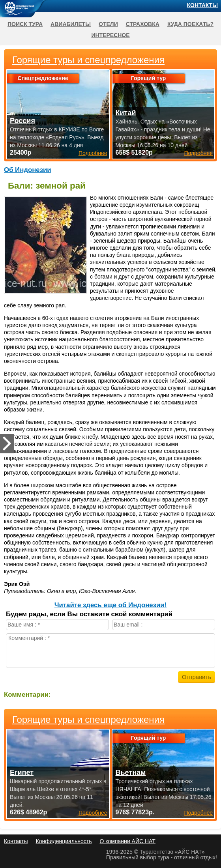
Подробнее (93, 813)
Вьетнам (131, 773)
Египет (22, 773)
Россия (22, 121)
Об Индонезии (28, 170)
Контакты (202, 5)
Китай (126, 113)
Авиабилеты (71, 24)
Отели (108, 24)
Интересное (110, 35)
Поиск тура (25, 24)
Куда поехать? (190, 24)
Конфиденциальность (64, 841)
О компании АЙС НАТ (128, 841)
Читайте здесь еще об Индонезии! (111, 605)
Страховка (143, 24)
